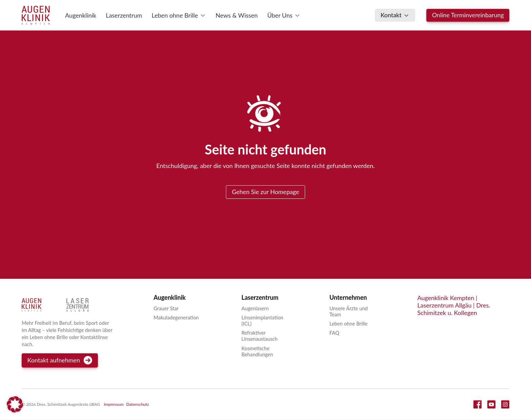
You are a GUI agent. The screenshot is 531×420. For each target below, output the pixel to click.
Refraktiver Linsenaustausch (260, 336)
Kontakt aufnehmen (60, 361)
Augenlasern (255, 308)
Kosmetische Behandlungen (257, 351)
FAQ (334, 333)
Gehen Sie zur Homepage (265, 192)
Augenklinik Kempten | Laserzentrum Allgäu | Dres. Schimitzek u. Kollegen (454, 306)
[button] (15, 405)
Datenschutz (138, 405)
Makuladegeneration (176, 318)
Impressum (114, 405)
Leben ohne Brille (349, 324)
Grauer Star (166, 308)
